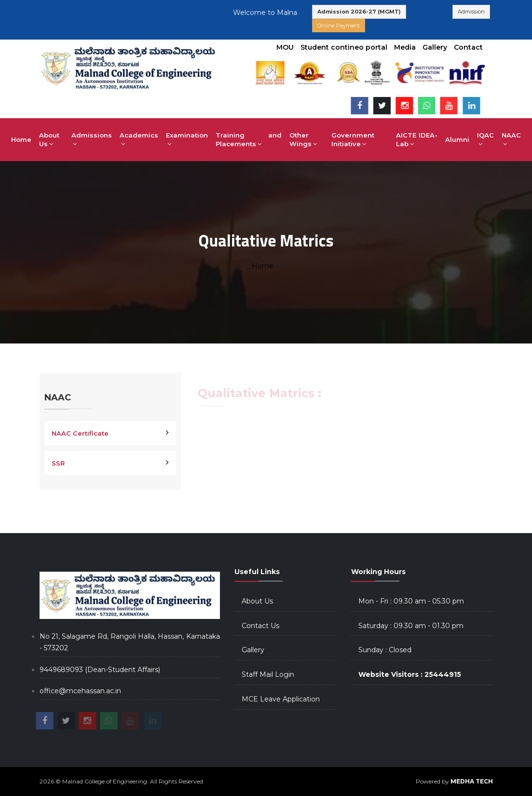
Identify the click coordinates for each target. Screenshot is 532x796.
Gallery (435, 47)
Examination (187, 140)
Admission (471, 12)
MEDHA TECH (472, 781)
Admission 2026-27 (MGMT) (359, 12)
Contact (468, 47)
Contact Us (260, 626)
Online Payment (339, 26)
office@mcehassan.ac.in (80, 691)
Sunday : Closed (385, 650)
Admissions (92, 140)
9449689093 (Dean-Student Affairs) (100, 670)
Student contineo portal (344, 47)
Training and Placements (249, 140)
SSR (58, 463)
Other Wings (303, 140)
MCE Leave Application (281, 699)
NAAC (511, 140)
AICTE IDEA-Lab (417, 140)
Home (21, 139)
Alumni (457, 139)
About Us (49, 140)
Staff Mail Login (268, 674)
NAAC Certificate (80, 433)
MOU (285, 47)
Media (405, 47)
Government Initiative (353, 140)
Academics (139, 140)
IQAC (485, 140)
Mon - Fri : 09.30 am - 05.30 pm (411, 601)
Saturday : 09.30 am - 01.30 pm (411, 626)
